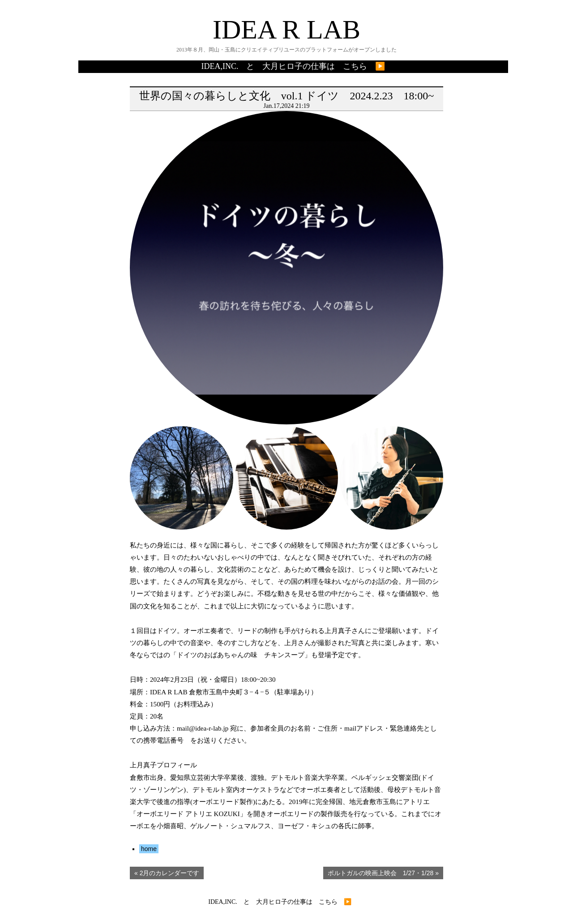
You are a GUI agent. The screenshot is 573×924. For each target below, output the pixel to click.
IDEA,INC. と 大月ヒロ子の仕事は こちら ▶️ (293, 66)
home (149, 849)
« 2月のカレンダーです (167, 873)
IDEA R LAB (286, 30)
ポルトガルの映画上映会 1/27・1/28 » (383, 873)
